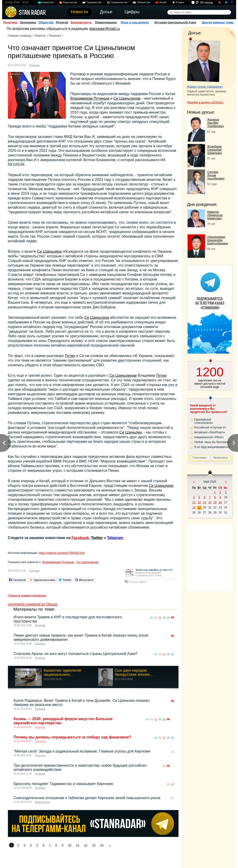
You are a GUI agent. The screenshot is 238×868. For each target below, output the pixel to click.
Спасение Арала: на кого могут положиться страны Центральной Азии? (76, 654)
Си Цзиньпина (50, 251)
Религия (62, 22)
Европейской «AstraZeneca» (204, 421)
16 (220, 502)
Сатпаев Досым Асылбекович (216, 175)
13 (94, 845)
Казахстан (48, 2)
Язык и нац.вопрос (135, 22)
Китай (163, 2)
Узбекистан (144, 2)
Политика (10, 22)
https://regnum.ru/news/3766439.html (62, 553)
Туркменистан (119, 2)
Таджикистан (94, 2)
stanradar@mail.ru (105, 29)
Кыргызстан (70, 2)
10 (70, 845)
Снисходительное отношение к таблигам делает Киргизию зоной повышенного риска (87, 798)
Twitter (97, 538)
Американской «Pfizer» (209, 437)
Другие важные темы (218, 22)
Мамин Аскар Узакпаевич (205, 87)
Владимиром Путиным (90, 98)
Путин (70, 356)
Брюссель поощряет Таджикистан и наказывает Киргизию (64, 784)
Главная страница (20, 36)
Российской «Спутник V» (210, 428)
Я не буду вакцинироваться (212, 447)
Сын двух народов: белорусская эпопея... (134, 672)
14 (102, 845)
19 (199, 507)
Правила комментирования (27, 595)
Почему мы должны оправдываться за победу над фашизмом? (73, 737)
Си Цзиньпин (131, 432)
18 (194, 507)
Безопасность (81, 22)
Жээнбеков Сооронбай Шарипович (215, 150)
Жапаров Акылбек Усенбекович (216, 123)
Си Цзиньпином (127, 98)
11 (78, 845)
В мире (180, 2)
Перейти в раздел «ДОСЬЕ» (205, 102)
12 (86, 845)
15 (215, 502)
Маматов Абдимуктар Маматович (215, 215)
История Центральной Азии (175, 22)
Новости (40, 36)
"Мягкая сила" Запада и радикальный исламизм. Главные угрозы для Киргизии (82, 751)
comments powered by (33, 604)
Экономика (28, 22)
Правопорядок (106, 22)
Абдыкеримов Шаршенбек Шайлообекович (218, 240)
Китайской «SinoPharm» (210, 432)
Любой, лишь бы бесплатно (212, 442)
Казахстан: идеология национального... (62, 672)
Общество (46, 22)
